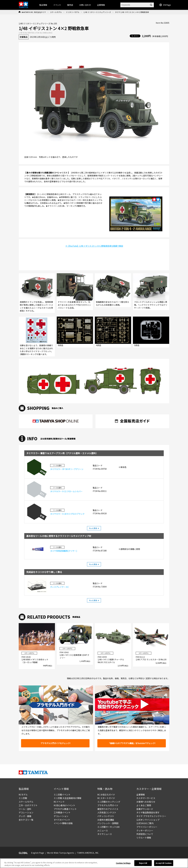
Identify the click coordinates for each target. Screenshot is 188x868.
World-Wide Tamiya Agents (61, 853)
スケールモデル (56, 12)
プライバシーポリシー (147, 827)
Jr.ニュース (103, 830)
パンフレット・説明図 (108, 823)
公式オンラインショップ (148, 820)
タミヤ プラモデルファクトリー (151, 816)
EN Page (165, 5)
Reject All (143, 863)
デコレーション (26, 812)
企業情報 (141, 795)
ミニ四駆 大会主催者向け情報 (68, 798)
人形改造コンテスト (107, 812)
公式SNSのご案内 (145, 823)
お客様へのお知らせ (146, 802)
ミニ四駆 (23, 798)
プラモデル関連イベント (65, 809)
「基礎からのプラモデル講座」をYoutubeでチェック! (132, 743)
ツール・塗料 (25, 809)
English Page (38, 853)
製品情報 (43, 5)
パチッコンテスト (106, 816)
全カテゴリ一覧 (26, 820)
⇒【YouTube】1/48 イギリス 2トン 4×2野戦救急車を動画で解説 (94, 246)
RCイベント (59, 802)
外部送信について (145, 834)
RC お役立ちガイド (106, 795)
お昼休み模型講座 (106, 820)
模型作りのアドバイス (108, 809)
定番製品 (24, 37)
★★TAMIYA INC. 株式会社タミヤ (34, 12)
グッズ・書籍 (25, 816)
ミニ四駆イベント (62, 795)
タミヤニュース (105, 834)
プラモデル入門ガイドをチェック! (55, 743)
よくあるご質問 (144, 805)
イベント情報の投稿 (63, 823)
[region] (94, 863)
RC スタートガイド (106, 798)
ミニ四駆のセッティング (109, 802)
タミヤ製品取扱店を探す (148, 812)
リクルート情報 (144, 838)
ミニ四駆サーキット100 (108, 827)
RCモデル (23, 795)
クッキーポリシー (145, 830)
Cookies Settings (123, 863)
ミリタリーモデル (73, 12)
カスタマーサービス (146, 798)
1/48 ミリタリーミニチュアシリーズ (97, 12)
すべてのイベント (62, 820)
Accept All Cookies (164, 863)
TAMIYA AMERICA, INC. (88, 853)
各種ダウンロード (145, 809)
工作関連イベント (62, 812)
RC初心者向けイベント (64, 805)
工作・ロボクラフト (28, 805)
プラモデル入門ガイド (108, 805)
